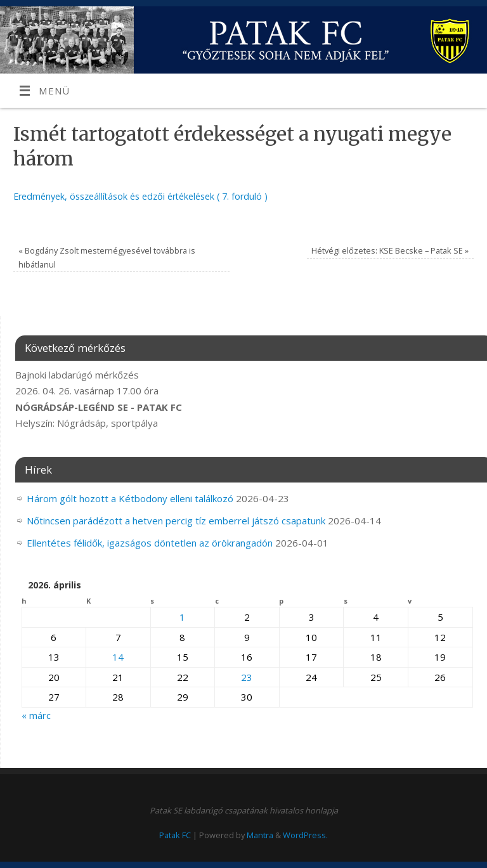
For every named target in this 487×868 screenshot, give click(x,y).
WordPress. (305, 835)
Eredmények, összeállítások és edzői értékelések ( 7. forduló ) (140, 196)
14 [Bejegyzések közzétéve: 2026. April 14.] (118, 657)
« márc (36, 715)
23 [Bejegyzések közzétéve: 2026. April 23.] (247, 677)
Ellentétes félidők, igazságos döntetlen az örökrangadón (150, 543)
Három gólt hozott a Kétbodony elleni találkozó (130, 498)
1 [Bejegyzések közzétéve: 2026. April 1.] (182, 617)
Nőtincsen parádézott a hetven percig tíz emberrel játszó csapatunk (176, 521)
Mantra (260, 835)
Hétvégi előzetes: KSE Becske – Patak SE (390, 250)
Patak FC (175, 835)
